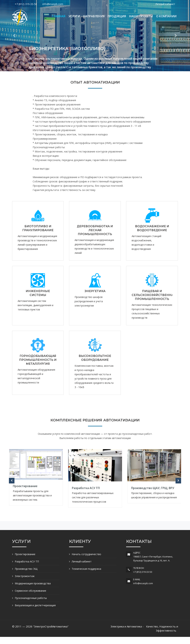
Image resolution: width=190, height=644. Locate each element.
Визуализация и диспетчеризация (35, 605)
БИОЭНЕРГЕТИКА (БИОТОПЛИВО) (67, 49)
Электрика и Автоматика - (127, 626)
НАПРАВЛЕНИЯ (94, 16)
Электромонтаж (25, 576)
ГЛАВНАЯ (59, 16)
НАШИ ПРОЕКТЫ (141, 16)
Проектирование (25, 486)
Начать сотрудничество (86, 554)
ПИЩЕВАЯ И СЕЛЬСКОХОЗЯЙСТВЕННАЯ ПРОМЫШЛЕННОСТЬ (154, 295)
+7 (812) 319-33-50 (26, 4)
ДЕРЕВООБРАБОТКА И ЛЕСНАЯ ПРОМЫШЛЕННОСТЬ (95, 230)
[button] (14, 36)
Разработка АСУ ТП (86, 488)
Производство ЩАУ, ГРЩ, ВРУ (153, 488)
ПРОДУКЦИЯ (117, 16)
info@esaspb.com (53, 4)
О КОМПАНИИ (166, 16)
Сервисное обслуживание (31, 591)
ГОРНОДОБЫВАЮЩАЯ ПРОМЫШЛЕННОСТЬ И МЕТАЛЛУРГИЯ (38, 360)
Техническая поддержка (86, 569)
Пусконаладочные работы (31, 598)
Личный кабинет (165, 4)
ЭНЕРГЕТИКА (95, 291)
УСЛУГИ (74, 16)
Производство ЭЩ (26, 569)
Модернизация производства (33, 583)
